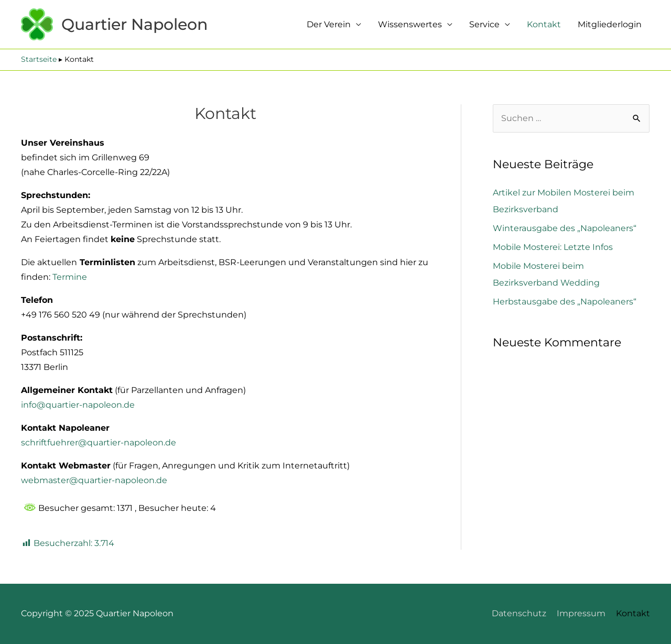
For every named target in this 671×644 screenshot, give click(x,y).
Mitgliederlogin (610, 24)
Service (484, 24)
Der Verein (329, 24)
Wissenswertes (410, 24)
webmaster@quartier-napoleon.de (94, 480)
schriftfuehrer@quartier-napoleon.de (99, 443)
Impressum (581, 613)
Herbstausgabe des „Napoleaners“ (565, 302)
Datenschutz (519, 613)
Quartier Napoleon (134, 24)
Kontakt (544, 24)
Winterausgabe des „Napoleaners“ (565, 228)
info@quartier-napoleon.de (78, 405)
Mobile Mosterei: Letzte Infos (553, 247)
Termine (70, 277)
